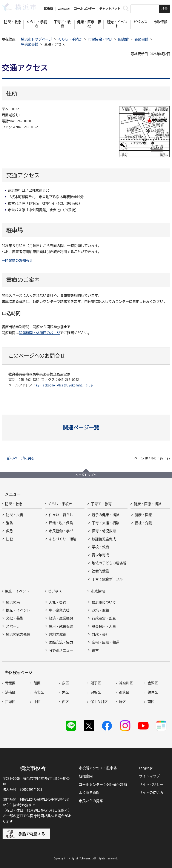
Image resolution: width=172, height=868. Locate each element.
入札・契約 (58, 602)
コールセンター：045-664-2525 (103, 785)
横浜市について (104, 602)
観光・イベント (17, 591)
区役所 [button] (49, 9)
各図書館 (141, 39)
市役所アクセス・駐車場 (98, 768)
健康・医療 (143, 515)
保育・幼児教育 (104, 531)
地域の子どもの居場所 (109, 563)
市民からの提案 (91, 801)
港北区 (39, 692)
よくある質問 (89, 793)
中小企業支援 (59, 610)
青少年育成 (100, 555)
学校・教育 (100, 547)
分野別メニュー (61, 650)
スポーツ (13, 626)
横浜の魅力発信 (18, 634)
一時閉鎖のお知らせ (17, 261)
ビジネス (55, 591)
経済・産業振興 (61, 618)
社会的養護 (100, 571)
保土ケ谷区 (99, 702)
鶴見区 (153, 692)
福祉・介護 (143, 523)
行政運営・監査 (104, 618)
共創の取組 (58, 634)
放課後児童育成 (104, 539)
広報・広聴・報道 (106, 642)
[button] (86, 427)
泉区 (66, 683)
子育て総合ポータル (107, 579)
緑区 (123, 702)
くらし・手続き (70, 39)
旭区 (37, 683)
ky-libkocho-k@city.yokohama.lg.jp (64, 385)
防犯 (9, 539)
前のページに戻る (21, 458)
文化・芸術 (15, 618)
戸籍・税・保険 (61, 523)
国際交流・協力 (61, 642)
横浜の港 (13, 602)
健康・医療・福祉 (148, 504)
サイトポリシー (151, 785)
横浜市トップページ (37, 39)
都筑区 (124, 692)
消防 (9, 523)
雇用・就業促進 (61, 626)
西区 (66, 702)
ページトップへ (86, 475)
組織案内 (86, 776)
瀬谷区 (96, 692)
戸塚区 (10, 702)
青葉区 (10, 683)
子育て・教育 (101, 504)
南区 (151, 702)
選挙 (95, 650)
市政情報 (98, 591)
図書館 (123, 39)
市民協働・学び (100, 39)
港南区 (10, 692)
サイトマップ (149, 776)
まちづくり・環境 (63, 539)
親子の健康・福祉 (106, 515)
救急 (9, 531)
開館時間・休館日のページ (40, 333)
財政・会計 (100, 634)
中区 (37, 702)
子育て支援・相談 (106, 523)
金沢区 (153, 683)
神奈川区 (126, 683)
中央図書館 (30, 44)
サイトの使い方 (151, 793)
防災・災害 (15, 515)
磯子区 (96, 683)
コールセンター (84, 9)
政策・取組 (100, 610)
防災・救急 (14, 504)
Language (146, 768)
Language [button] (64, 9)
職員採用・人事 (104, 626)
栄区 (66, 692)
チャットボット (110, 9)
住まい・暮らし (61, 515)
